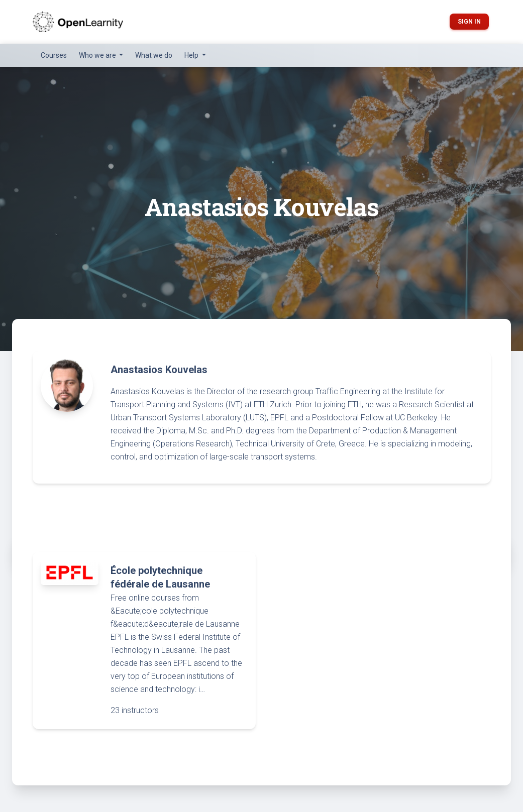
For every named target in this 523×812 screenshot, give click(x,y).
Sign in (469, 22)
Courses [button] (54, 55)
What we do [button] (154, 55)
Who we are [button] (98, 55)
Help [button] (192, 55)
